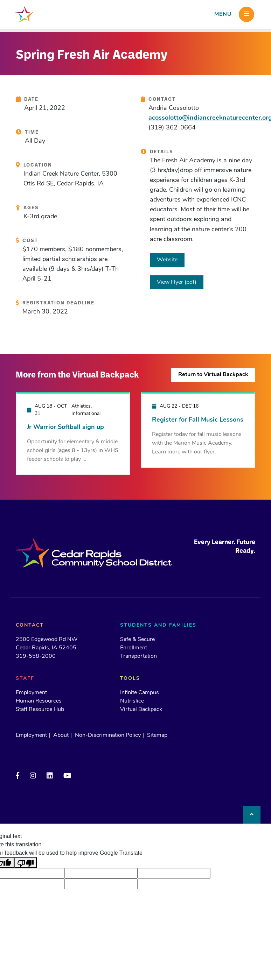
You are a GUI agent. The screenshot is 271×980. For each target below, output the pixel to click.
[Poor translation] (26, 863)
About (61, 735)
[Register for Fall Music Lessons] (198, 430)
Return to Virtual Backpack (213, 375)
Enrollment (134, 648)
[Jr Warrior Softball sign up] (73, 433)
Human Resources (39, 701)
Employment (31, 693)
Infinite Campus (140, 693)
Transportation (138, 656)
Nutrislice (132, 701)
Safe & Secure (137, 640)
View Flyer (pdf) (177, 282)
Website (167, 260)
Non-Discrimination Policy (108, 735)
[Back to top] (252, 815)
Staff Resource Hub (40, 710)
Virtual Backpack (141, 710)
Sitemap (157, 735)
